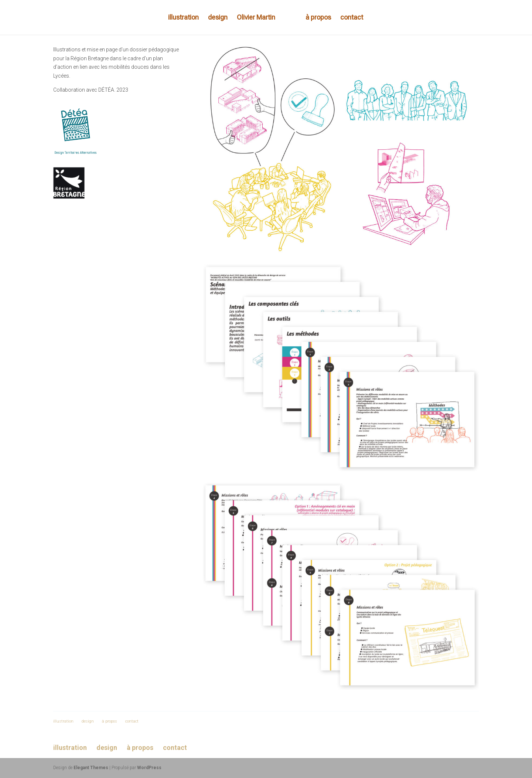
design (218, 18)
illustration (183, 18)
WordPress (149, 768)
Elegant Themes (91, 768)
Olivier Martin (256, 18)
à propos (318, 18)
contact (352, 18)
